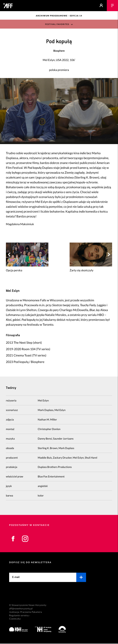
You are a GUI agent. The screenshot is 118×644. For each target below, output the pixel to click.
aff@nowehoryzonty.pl (21, 609)
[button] (110, 111)
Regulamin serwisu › (20, 616)
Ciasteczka (15, 619)
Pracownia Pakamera (31, 612)
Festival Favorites (57, 24)
